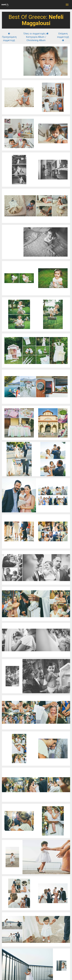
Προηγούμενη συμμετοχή (9, 37)
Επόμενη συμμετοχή (63, 37)
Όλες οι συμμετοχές (36, 34)
